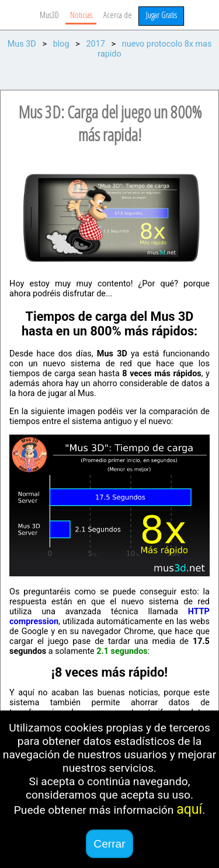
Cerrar (109, 844)
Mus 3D (22, 44)
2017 (95, 44)
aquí (189, 809)
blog (61, 44)
